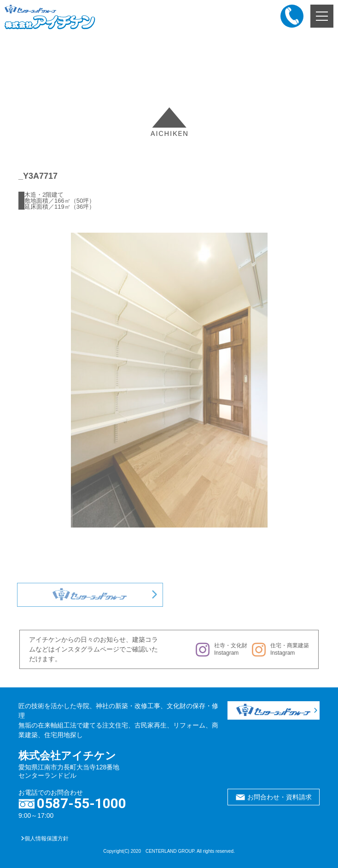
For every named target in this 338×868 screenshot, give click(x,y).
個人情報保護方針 (45, 839)
